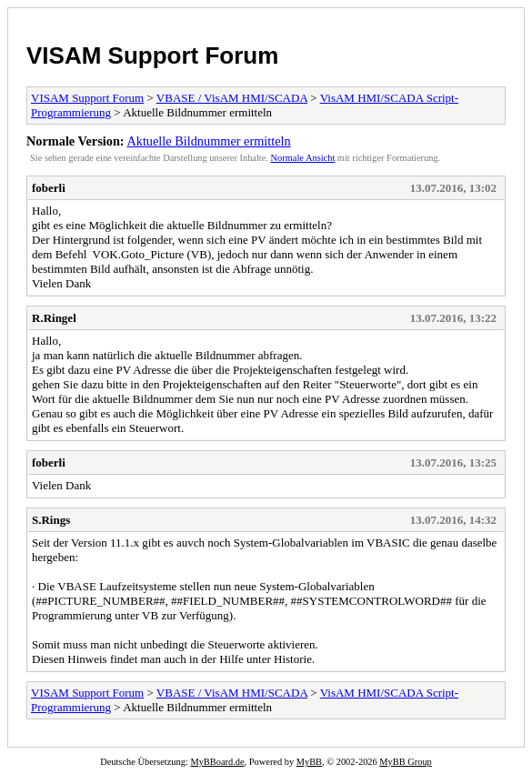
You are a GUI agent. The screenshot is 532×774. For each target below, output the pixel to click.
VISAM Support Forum (152, 55)
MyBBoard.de (217, 762)
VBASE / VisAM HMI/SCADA (232, 98)
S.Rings (51, 520)
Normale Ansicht (303, 158)
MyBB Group (405, 762)
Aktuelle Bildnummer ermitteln (208, 141)
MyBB (309, 762)
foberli (49, 188)
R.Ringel (54, 318)
